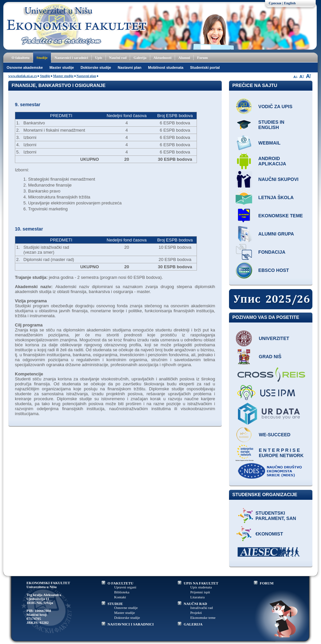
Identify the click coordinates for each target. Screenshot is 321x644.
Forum (202, 58)
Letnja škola (276, 197)
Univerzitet (274, 338)
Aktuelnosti (162, 58)
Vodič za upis (275, 107)
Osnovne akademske (25, 67)
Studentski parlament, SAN (276, 516)
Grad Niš (270, 357)
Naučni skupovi (278, 179)
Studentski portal (205, 67)
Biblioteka (122, 592)
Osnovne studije (126, 608)
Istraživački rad (202, 608)
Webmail (270, 143)
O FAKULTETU (120, 583)
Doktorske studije (96, 67)
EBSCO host (274, 270)
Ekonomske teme (281, 216)
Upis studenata (201, 587)
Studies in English (272, 125)
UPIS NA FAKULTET (201, 583)
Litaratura (197, 597)
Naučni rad (118, 58)
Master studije (62, 67)
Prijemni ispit (200, 592)
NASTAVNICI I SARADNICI (131, 624)
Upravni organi (125, 587)
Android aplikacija (272, 161)
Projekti (196, 613)
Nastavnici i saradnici (71, 58)
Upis (98, 58)
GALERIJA (193, 624)
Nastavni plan (130, 67)
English (290, 3)
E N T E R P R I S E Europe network (281, 453)
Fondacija (272, 252)
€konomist (269, 534)
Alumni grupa (276, 234)
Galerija (140, 58)
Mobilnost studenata (166, 67)
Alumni (184, 58)
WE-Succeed (275, 435)
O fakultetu (21, 58)
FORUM (267, 583)
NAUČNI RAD (195, 604)
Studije (42, 58)
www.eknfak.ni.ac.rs (23, 76)
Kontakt (120, 597)
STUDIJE (115, 604)
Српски (275, 3)
